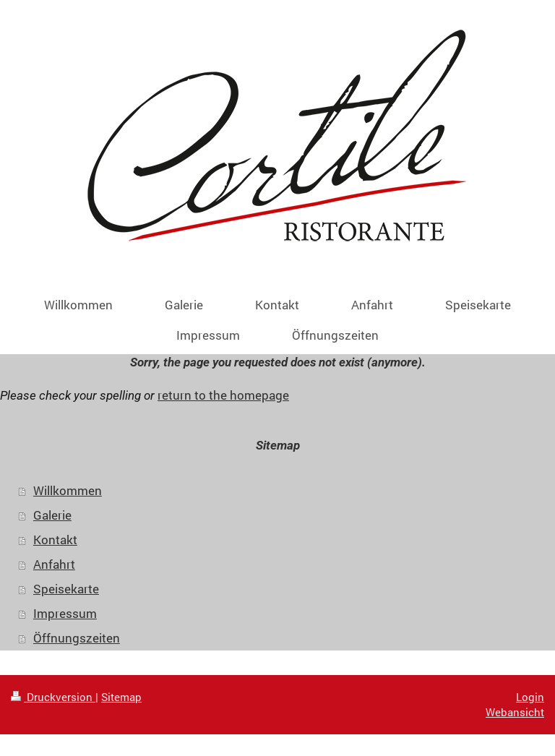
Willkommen (68, 490)
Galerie (52, 515)
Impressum (65, 613)
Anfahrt (54, 564)
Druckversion (53, 697)
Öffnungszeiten (77, 638)
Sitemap (121, 697)
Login (530, 697)
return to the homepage (223, 395)
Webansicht (515, 712)
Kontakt (55, 540)
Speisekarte (66, 589)
